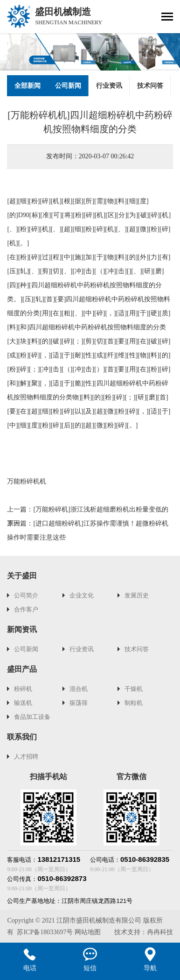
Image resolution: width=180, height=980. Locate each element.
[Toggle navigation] (167, 18)
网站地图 (88, 932)
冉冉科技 (160, 932)
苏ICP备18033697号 (45, 932)
